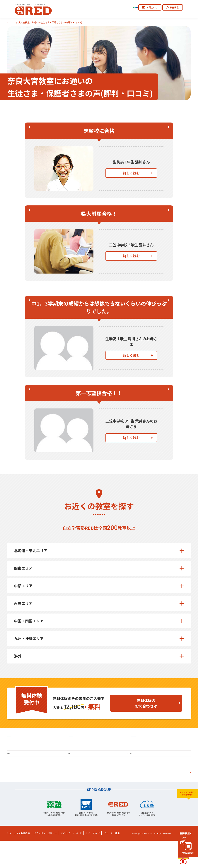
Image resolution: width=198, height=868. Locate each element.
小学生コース (86, 6)
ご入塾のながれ (118, 14)
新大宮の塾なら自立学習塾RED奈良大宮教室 (54, 22)
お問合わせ (150, 6)
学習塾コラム (142, 777)
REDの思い (76, 14)
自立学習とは (96, 14)
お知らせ (139, 792)
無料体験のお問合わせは (146, 703)
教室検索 (173, 6)
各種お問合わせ (83, 792)
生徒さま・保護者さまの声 (147, 14)
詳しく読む (138, 177)
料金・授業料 (81, 777)
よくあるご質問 (175, 14)
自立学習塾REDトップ (17, 22)
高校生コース (128, 6)
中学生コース (107, 6)
